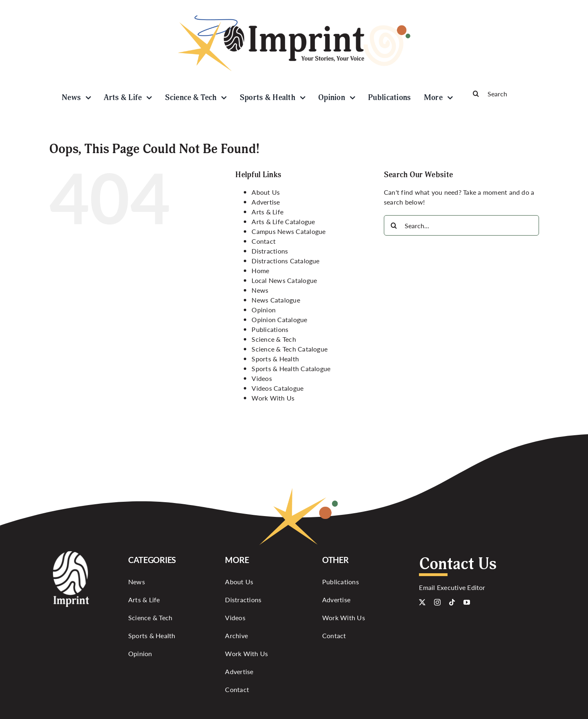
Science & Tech (274, 339)
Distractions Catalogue (285, 261)
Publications (270, 329)
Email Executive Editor (452, 587)
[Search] (502, 93)
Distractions (270, 251)
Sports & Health (275, 359)
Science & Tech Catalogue (290, 349)
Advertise (266, 202)
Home (260, 270)
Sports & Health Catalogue (291, 368)
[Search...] (461, 225)
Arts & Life (267, 212)
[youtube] (467, 602)
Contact (264, 241)
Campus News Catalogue (288, 231)
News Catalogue (276, 300)
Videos (262, 378)
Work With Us (273, 398)
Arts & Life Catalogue (283, 221)
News (260, 290)
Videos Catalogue (277, 388)
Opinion (264, 310)
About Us (266, 192)
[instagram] (437, 602)
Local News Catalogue (284, 280)
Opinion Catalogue (279, 319)
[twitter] (422, 602)
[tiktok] (452, 602)
